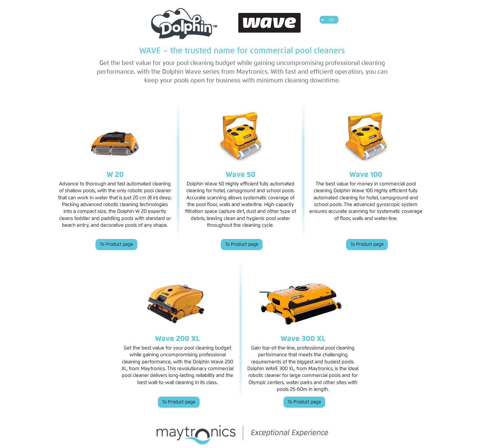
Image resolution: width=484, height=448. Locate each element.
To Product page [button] (116, 245)
